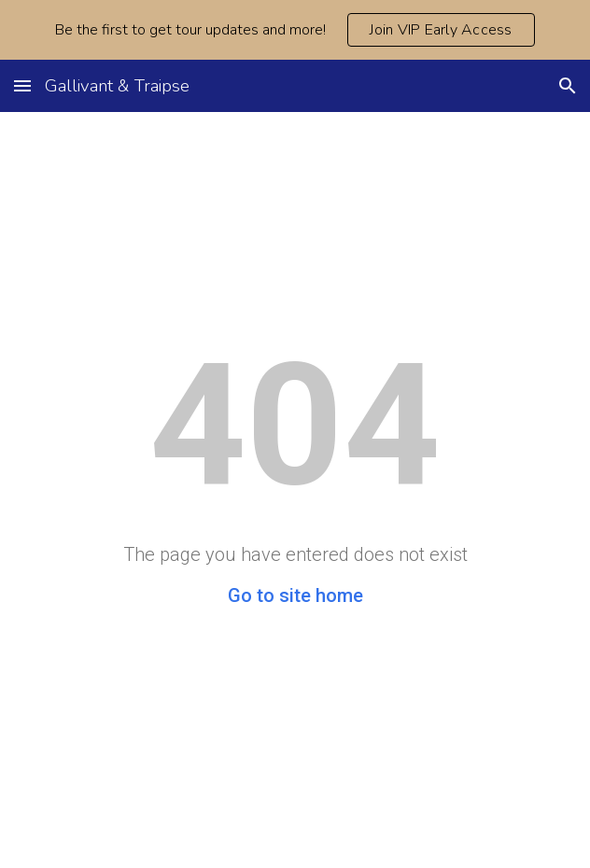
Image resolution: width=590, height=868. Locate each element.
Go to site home (295, 595)
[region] (295, 30)
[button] (22, 85)
